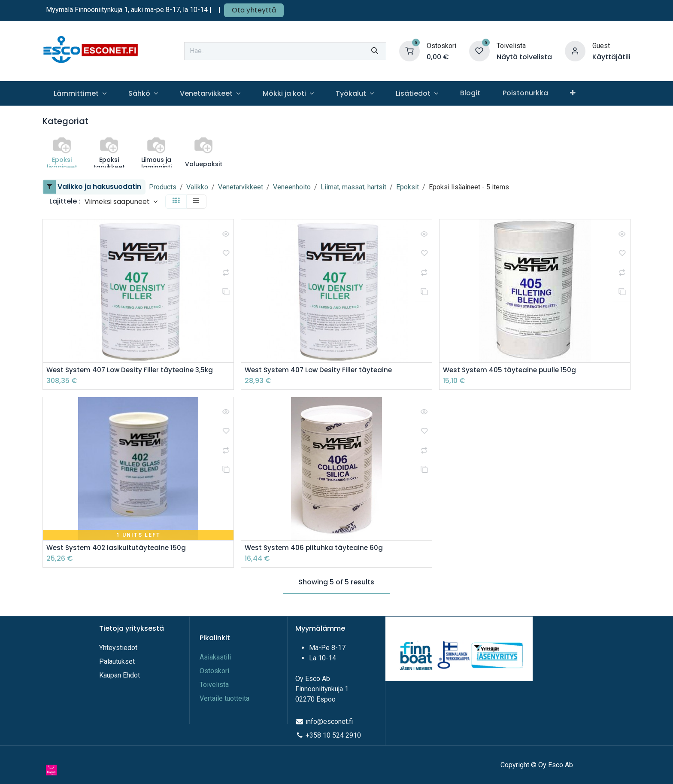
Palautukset (117, 661)
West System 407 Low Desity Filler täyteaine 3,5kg (133, 370)
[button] (121, 202)
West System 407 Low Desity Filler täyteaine (321, 370)
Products (163, 187)
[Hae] (375, 51)
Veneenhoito (292, 187)
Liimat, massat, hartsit (353, 187)
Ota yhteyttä (254, 10)
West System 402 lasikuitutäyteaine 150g (118, 548)
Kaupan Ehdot (120, 675)
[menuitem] (80, 93)
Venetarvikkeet (241, 187)
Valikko (197, 187)
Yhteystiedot (119, 648)
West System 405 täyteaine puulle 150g (511, 370)
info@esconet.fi (329, 722)
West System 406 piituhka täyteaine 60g (315, 548)
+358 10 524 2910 (333, 735)
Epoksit (408, 187)
